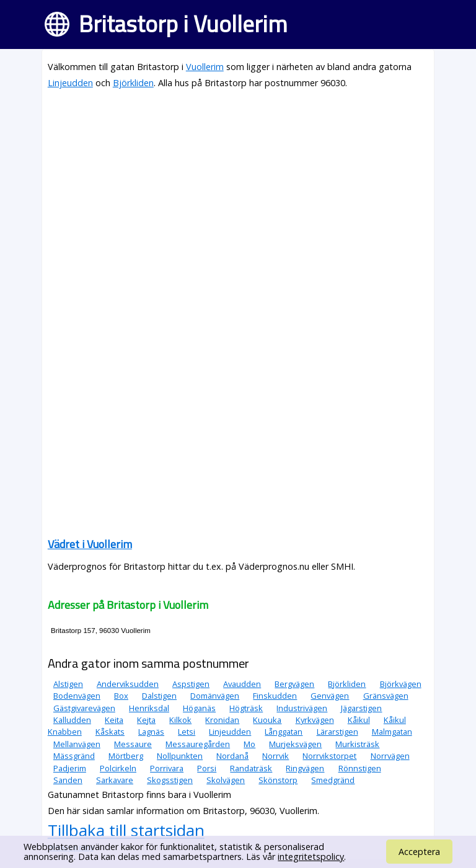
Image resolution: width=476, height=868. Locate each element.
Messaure (133, 744)
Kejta (146, 720)
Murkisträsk (357, 744)
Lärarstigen (337, 732)
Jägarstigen (361, 708)
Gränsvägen (386, 696)
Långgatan (284, 732)
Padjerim (70, 768)
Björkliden (133, 83)
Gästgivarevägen (84, 708)
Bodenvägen (77, 696)
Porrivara (167, 768)
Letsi (187, 732)
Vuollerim (205, 67)
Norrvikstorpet (329, 756)
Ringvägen (305, 768)
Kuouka (267, 720)
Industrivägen (302, 708)
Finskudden (275, 696)
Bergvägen (294, 684)
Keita (114, 720)
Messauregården (198, 744)
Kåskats (110, 732)
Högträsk (246, 708)
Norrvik (275, 756)
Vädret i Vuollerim (90, 544)
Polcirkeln (118, 768)
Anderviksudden (128, 684)
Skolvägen (226, 780)
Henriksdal (149, 708)
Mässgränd (74, 756)
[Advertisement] (238, 187)
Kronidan (222, 720)
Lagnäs (151, 732)
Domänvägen (215, 696)
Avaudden (242, 684)
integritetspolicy (311, 857)
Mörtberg (126, 756)
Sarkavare (115, 780)
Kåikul (359, 720)
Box (121, 696)
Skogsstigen (170, 780)
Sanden (68, 780)
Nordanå (232, 756)
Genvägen (330, 696)
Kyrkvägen (315, 720)
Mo (249, 744)
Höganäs (199, 708)
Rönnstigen (360, 768)
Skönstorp (278, 780)
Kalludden (72, 720)
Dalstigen (159, 696)
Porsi (207, 768)
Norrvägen (390, 756)
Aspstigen (191, 684)
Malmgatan (392, 732)
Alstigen (68, 684)
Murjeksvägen (295, 744)
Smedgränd (333, 780)
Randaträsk (251, 768)
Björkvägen (401, 684)
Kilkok (180, 720)
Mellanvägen (77, 744)
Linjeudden (70, 83)
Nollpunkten (180, 756)
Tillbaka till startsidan (126, 830)
